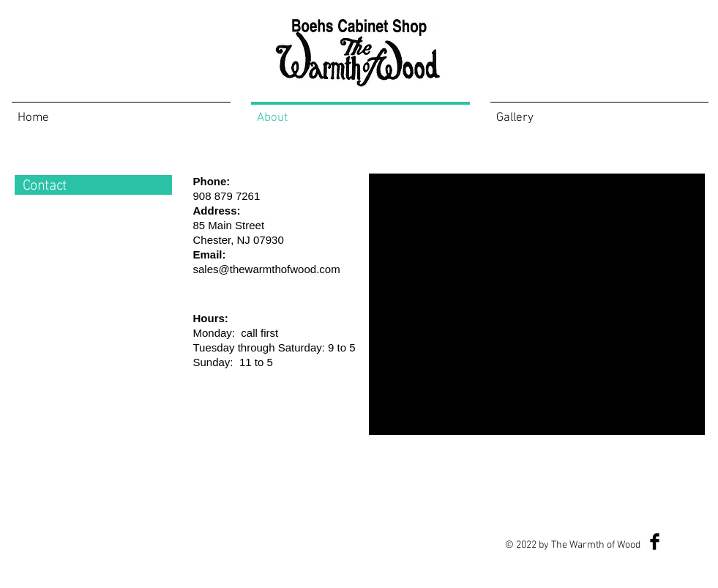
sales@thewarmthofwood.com (267, 269)
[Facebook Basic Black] (655, 542)
